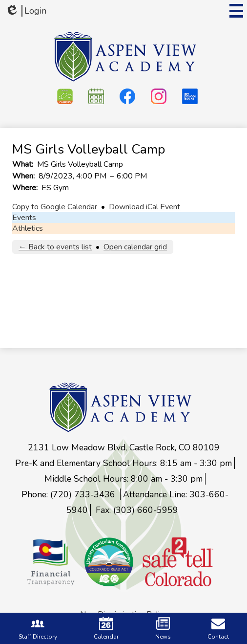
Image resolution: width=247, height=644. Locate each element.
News (163, 629)
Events (24, 218)
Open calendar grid (135, 247)
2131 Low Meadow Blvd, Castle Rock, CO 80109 (124, 447)
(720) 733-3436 (84, 494)
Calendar (106, 629)
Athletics (28, 228)
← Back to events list (55, 247)
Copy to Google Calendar (55, 207)
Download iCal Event (144, 207)
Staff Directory (38, 629)
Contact (218, 629)
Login (26, 11)
